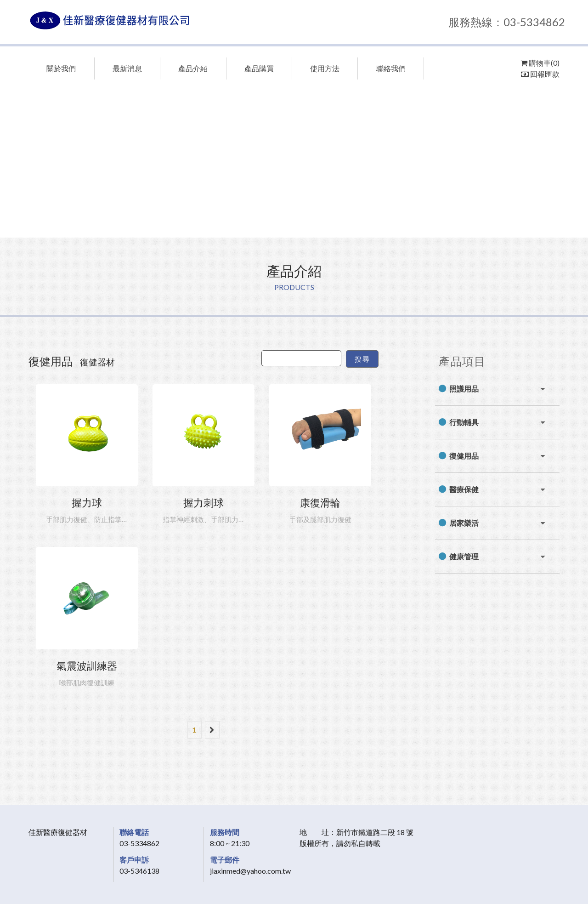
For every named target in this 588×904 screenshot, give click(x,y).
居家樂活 (464, 523)
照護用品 (464, 389)
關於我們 (61, 68)
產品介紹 (193, 68)
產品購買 (259, 68)
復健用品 (464, 456)
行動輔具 (464, 422)
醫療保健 (464, 489)
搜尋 (362, 359)
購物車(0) (540, 63)
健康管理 (464, 556)
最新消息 (127, 68)
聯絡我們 (391, 68)
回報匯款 (540, 74)
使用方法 (325, 68)
